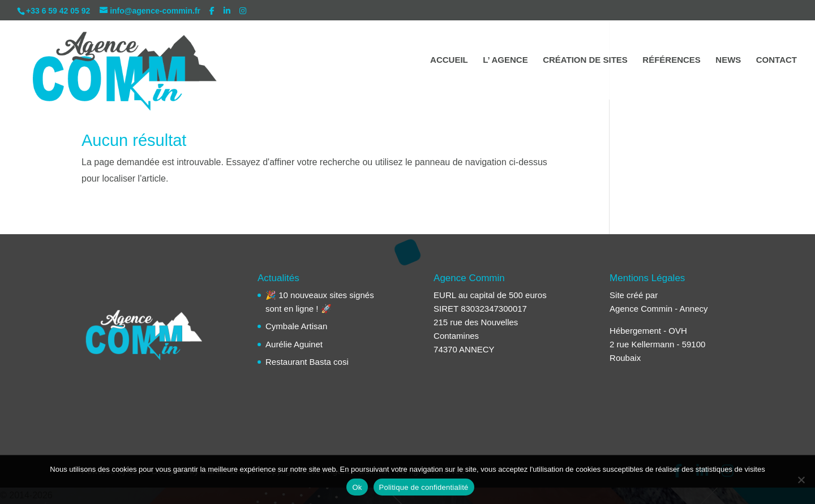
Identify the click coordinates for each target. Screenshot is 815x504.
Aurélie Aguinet (294, 344)
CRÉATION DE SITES (585, 60)
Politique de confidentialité (424, 487)
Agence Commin (641, 309)
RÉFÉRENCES (672, 60)
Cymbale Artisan (296, 326)
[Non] (801, 480)
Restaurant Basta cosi (307, 362)
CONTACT (777, 60)
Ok (357, 487)
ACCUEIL (449, 60)
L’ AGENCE (505, 60)
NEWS (728, 60)
